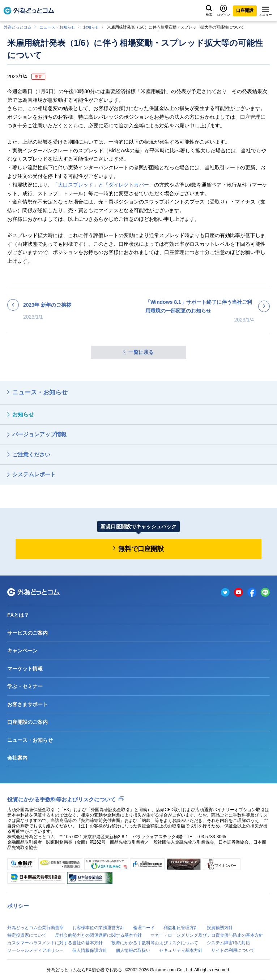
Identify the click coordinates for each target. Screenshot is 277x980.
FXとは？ (18, 615)
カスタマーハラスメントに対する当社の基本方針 (55, 943)
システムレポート (34, 474)
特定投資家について (27, 935)
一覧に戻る (141, 352)
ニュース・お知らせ (57, 27)
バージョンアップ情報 (39, 434)
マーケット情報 (25, 669)
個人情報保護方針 (90, 950)
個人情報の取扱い (133, 950)
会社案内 (17, 758)
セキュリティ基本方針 (181, 950)
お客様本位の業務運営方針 (98, 928)
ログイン (223, 11)
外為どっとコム (18, 27)
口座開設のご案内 (27, 722)
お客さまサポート (27, 704)
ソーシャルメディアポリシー (35, 950)
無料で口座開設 (141, 549)
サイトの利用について (233, 950)
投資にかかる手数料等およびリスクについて (61, 799)
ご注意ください (31, 454)
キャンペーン (22, 651)
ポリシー (18, 906)
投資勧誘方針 (220, 928)
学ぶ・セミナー (25, 686)
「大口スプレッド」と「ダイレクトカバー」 (103, 185)
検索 (209, 11)
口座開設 (245, 10)
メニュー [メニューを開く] (265, 12)
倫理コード (144, 928)
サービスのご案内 (27, 633)
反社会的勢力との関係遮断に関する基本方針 (98, 935)
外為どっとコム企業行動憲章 (35, 928)
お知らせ (91, 27)
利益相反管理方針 (181, 928)
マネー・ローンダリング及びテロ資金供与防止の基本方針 (207, 935)
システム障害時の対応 (229, 943)
